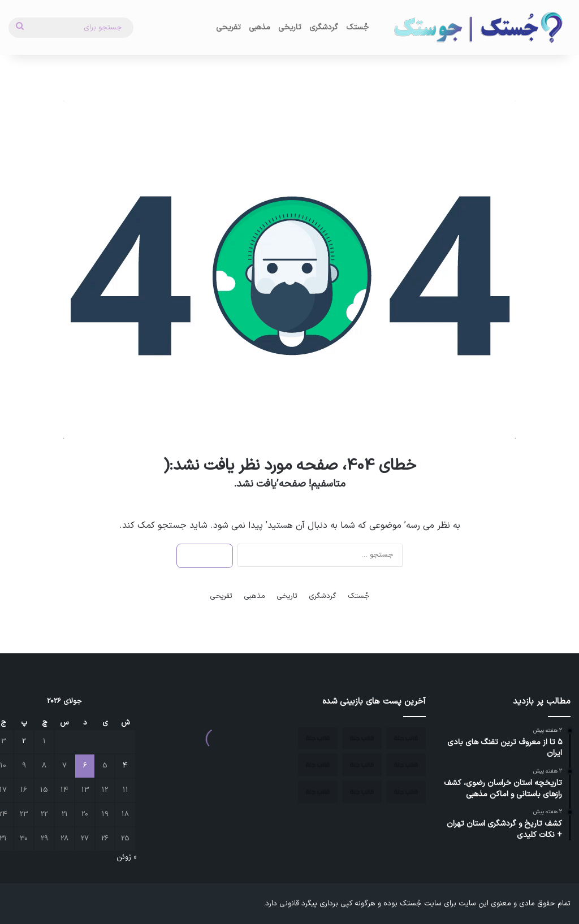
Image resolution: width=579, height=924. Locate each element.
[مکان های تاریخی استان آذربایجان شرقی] (318, 738)
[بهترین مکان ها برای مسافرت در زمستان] (406, 792)
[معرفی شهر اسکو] (406, 738)
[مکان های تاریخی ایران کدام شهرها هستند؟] (362, 765)
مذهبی (260, 27)
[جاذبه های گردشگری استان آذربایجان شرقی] (362, 738)
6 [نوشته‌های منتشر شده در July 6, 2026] (85, 766)
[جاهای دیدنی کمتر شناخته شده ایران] (318, 792)
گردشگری (324, 27)
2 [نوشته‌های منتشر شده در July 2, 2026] (24, 741)
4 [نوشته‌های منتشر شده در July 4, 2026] (125, 766)
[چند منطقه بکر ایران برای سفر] (318, 765)
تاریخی (290, 27)
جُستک (357, 27)
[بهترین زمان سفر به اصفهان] (362, 792)
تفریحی (228, 27)
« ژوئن (126, 857)
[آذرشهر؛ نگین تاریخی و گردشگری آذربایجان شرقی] (406, 765)
